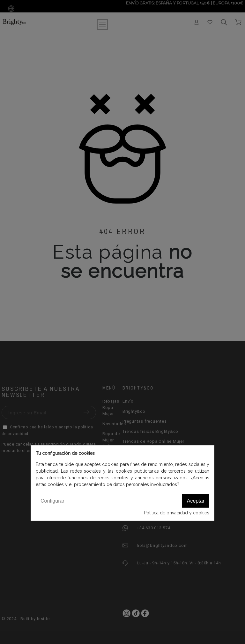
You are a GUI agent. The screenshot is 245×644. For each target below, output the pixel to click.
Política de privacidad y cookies (177, 513)
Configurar (52, 501)
